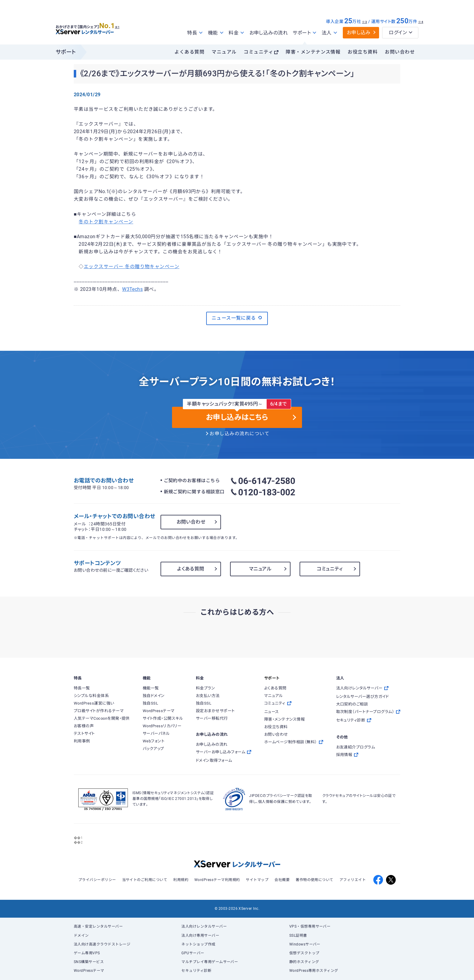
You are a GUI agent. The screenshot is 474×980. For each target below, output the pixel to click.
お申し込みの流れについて (239, 434)
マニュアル (224, 52)
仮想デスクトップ (304, 953)
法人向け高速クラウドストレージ (102, 944)
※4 (421, 22)
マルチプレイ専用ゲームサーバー (210, 962)
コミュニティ (258, 52)
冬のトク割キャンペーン (106, 222)
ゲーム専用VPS (87, 953)
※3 (364, 22)
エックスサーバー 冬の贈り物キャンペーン (131, 267)
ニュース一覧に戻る (237, 318)
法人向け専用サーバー (200, 936)
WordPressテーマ (89, 971)
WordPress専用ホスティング (314, 971)
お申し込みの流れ (269, 33)
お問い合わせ (400, 52)
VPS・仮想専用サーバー (310, 926)
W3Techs (132, 289)
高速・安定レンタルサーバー (98, 926)
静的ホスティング (304, 962)
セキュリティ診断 (196, 971)
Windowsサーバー (305, 944)
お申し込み (359, 33)
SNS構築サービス (89, 962)
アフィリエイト (353, 880)
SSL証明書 (298, 936)
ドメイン (81, 936)
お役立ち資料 (363, 52)
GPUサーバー (193, 953)
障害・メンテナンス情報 (313, 52)
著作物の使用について (315, 880)
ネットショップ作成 (198, 944)
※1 (124, 25)
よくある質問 (189, 52)
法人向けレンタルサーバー (204, 926)
